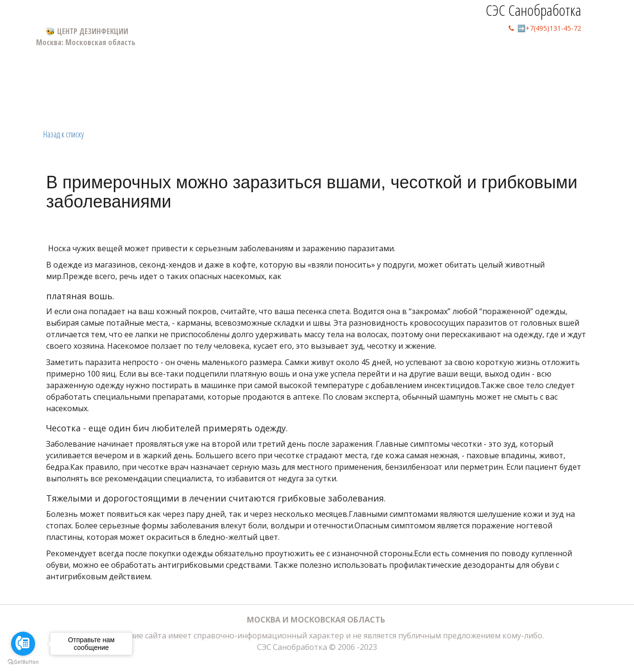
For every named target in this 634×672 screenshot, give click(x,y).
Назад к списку (64, 134)
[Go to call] (23, 644)
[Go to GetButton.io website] (23, 662)
